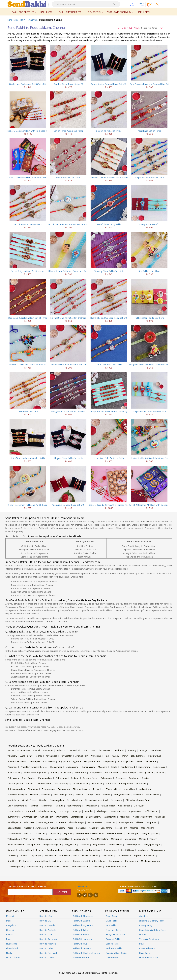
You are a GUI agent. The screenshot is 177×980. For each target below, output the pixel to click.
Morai (76, 855)
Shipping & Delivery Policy (152, 921)
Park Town (90, 750)
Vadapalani (125, 817)
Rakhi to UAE (46, 934)
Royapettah (66, 756)
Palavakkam (62, 817)
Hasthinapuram (118, 811)
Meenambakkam (115, 833)
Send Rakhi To (15, 911)
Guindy (116, 756)
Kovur (66, 867)
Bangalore (11, 925)
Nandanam (143, 850)
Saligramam (107, 778)
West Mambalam (100, 839)
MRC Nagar (65, 855)
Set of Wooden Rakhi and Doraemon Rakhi (69, 224)
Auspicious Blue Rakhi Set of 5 (149, 178)
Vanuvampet (133, 833)
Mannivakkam (116, 844)
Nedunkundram (74, 800)
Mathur (28, 833)
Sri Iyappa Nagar (152, 844)
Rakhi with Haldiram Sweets (86, 953)
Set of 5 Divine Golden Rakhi (28, 224)
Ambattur (120, 750)
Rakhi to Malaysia (48, 944)
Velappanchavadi (16, 844)
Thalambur (141, 783)
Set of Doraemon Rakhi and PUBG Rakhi (28, 505)
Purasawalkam (45, 778)
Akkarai (139, 822)
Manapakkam (33, 844)
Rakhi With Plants (81, 957)
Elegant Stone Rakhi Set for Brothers (68, 318)
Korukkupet (150, 855)
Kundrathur (97, 867)
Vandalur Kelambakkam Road (90, 833)
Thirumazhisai (113, 789)
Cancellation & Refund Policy (153, 930)
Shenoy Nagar (111, 850)
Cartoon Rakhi (113, 957)
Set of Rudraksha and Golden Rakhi (28, 458)
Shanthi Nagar (127, 850)
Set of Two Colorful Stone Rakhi (109, 458)
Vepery (153, 839)
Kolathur (61, 750)
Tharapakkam (48, 789)
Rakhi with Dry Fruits (83, 925)
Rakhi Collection (117, 911)
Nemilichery (13, 800)
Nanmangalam (57, 800)
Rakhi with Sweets (82, 921)
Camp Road (152, 822)
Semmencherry (94, 817)
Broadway (156, 750)
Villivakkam (96, 756)
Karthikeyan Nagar (61, 861)
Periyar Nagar (129, 772)
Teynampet (36, 855)
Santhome (134, 778)
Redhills (39, 756)
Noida (9, 953)
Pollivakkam (13, 778)
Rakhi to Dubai (46, 948)
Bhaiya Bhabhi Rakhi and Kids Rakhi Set (149, 458)
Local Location (13, 957)
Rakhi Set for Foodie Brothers (149, 318)
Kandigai (77, 811)
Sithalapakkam (158, 850)
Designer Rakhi (113, 930)
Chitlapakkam (47, 817)
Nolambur (138, 795)
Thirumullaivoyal (62, 783)
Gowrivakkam (153, 795)
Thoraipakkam (88, 767)
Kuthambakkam (52, 867)
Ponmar (160, 772)
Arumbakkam (82, 756)
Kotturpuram (131, 861)
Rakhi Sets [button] (47, 12)
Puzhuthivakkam (81, 783)
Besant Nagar (14, 828)
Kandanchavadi (128, 767)
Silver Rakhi (111, 921)
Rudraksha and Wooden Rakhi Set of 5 (109, 318)
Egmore (77, 761)
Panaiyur (59, 806)
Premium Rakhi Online (117, 953)
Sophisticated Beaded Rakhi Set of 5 (109, 84)
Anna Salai (160, 817)
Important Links (150, 911)
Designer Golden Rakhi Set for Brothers (109, 178)
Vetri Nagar (29, 839)
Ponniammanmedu (17, 761)
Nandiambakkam (93, 850)
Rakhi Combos (81, 911)
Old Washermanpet (17, 806)
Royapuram (64, 761)
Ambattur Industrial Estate (34, 767)
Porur (125, 756)
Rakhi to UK (45, 921)
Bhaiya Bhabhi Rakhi (116, 934)
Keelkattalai (25, 861)
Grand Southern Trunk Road (21, 811)
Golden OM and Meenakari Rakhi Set (68, 365)
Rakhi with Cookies (82, 948)
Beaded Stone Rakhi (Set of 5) (68, 84)
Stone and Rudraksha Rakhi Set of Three (28, 318)
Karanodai (81, 828)
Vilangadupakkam (150, 833)
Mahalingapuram (15, 867)
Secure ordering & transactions (138, 886)
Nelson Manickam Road (96, 800)
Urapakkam (54, 833)
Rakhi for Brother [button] (24, 12)
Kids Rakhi (111, 925)
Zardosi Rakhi (112, 944)
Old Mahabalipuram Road (138, 800)
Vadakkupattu (14, 822)
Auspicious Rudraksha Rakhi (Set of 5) (109, 411)
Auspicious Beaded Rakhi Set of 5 (68, 505)
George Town (93, 795)
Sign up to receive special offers (27, 886)
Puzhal (36, 750)
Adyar (140, 761)
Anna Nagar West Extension (52, 822)
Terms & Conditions (149, 939)
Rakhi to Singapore (48, 939)
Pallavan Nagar (108, 806)
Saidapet (75, 778)
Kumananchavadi (80, 867)
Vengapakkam (99, 844)
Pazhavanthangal (75, 806)
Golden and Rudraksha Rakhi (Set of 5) (28, 84)
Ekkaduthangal (138, 756)
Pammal (34, 806)
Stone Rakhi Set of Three (68, 178)
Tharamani (33, 789)
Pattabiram (92, 806)
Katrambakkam (41, 861)
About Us (144, 916)
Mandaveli (84, 844)
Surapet (11, 850)
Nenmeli (34, 795)
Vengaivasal (70, 844)
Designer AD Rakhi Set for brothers (68, 411)
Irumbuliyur (13, 817)
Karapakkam (121, 828)
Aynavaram (41, 828)
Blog (141, 944)
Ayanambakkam (57, 828)
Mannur (143, 839)
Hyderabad (12, 944)
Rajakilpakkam (126, 783)
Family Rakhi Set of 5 (149, 224)
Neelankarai (117, 800)
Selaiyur (146, 778)
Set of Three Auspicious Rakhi (68, 131)
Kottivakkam (49, 761)
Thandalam (97, 783)
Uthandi (134, 828)
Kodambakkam (124, 855)
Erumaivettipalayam (17, 795)
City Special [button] (95, 12)
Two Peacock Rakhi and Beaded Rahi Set (149, 84)
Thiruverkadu (75, 750)
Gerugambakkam (122, 795)
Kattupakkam (115, 861)
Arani (70, 828)
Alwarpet (111, 822)
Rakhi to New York (48, 953)
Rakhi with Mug (80, 944)
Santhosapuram (15, 783)
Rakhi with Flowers (82, 934)
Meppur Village (81, 839)
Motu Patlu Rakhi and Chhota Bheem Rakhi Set (30, 365)
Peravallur (98, 789)
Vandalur (93, 828)
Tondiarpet (40, 833)
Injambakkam (136, 811)
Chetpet (28, 828)
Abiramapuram (126, 822)
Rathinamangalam (16, 789)
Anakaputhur (110, 817)
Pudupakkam (96, 772)
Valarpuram (30, 822)
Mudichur (12, 855)
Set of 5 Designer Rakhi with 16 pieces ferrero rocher (34, 131)
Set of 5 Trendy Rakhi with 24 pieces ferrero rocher (114, 505)
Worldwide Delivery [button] (120, 12)
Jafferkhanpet (152, 811)
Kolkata (10, 934)
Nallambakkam (25, 850)
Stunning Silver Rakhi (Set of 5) (109, 271)
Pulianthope (81, 772)
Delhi (9, 921)
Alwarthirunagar (77, 822)
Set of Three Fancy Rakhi (109, 224)
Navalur (43, 800)
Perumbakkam (112, 772)
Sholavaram (144, 767)
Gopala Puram (29, 800)
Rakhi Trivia (145, 953)
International (49, 911)
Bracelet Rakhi (113, 939)
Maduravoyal (155, 756)
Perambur (12, 767)
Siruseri (23, 855)
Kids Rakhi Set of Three (149, 271)
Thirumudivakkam (81, 789)
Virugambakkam (63, 839)
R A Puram (111, 783)
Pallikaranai (46, 806)
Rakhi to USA (46, 916)
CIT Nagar (139, 806)
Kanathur (89, 811)
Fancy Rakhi (112, 916)
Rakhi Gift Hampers (82, 939)
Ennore (79, 795)
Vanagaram (106, 828)
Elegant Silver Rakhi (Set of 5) (68, 458)
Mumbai (10, 916)
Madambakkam (34, 867)
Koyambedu (52, 756)
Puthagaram (62, 778)
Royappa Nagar (90, 778)
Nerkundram (145, 789)
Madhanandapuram (150, 861)
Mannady (132, 750)
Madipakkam (72, 767)
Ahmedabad (12, 948)
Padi (107, 756)
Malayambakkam (90, 855)
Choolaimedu (56, 767)
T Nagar (144, 750)
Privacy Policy (146, 925)
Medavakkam (147, 828)
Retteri (29, 783)
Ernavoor (46, 795)
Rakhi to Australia (48, 930)
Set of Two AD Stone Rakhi (109, 365)
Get (142, 5)
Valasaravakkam (95, 822)
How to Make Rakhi (149, 957)
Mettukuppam (45, 839)
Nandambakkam (74, 850)
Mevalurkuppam (133, 844)
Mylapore (103, 767)
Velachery (12, 756)
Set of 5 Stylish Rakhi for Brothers (28, 271)
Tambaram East (55, 850)
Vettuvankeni (14, 839)
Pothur (54, 772)
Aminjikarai (151, 761)
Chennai (10, 930)
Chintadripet (77, 817)
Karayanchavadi (81, 861)
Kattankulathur (99, 861)
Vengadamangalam (52, 844)
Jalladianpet (102, 811)
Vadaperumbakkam (143, 817)
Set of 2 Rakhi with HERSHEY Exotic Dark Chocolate (33, 178)
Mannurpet (116, 839)
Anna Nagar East (126, 761)
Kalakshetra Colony (47, 811)
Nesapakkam (129, 789)
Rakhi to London (47, 957)
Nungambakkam (92, 761)
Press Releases (147, 948)
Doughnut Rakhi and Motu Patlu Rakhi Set (149, 365)
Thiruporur (121, 778)
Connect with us (87, 890)
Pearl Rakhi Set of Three (149, 131)
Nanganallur (109, 761)
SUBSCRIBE (62, 892)
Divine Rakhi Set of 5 (28, 411)
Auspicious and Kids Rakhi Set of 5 (149, 411)
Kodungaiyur (159, 767)
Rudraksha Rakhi (114, 948)
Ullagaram (68, 833)
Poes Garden (29, 778)
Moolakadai (50, 855)
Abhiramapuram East (116, 867)
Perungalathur (146, 772)
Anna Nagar (26, 756)
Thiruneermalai (44, 783)
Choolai (114, 767)
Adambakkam (14, 772)
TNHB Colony (14, 833)
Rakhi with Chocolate (83, 916)
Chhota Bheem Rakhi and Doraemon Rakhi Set (70, 271)
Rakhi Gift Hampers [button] (71, 12)
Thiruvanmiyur (105, 750)
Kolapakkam (107, 855)
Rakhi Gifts (144, 12)
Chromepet (34, 761)
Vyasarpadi (130, 839)
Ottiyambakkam (29, 817)
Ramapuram (64, 789)
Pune (9, 939)
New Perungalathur (63, 795)
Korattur (12, 861)
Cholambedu (124, 806)
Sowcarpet (48, 750)
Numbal (107, 795)
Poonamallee (24, 750)
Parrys (11, 750)
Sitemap (143, 934)
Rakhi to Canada (47, 925)
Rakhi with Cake (80, 930)
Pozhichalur (66, 772)
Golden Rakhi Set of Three (109, 131)
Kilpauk (137, 855)
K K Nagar (65, 811)
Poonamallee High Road (35, 772)
